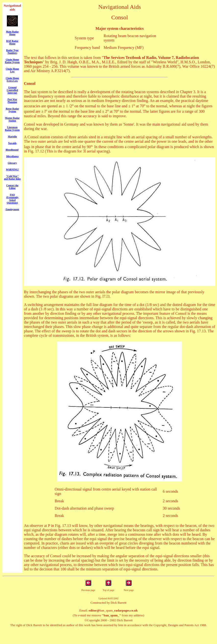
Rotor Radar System (12, 110)
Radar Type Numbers (12, 52)
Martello (12, 136)
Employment (12, 209)
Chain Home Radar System (12, 61)
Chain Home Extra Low (12, 79)
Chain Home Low (12, 70)
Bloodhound (12, 150)
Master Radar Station (12, 119)
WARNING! (12, 169)
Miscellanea (12, 156)
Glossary (12, 163)
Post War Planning (12, 101)
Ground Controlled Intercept (12, 90)
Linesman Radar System (12, 129)
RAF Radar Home (12, 42)
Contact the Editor (12, 187)
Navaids (12, 143)
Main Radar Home (12, 33)
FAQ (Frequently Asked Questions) (12, 199)
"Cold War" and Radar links (12, 177)
